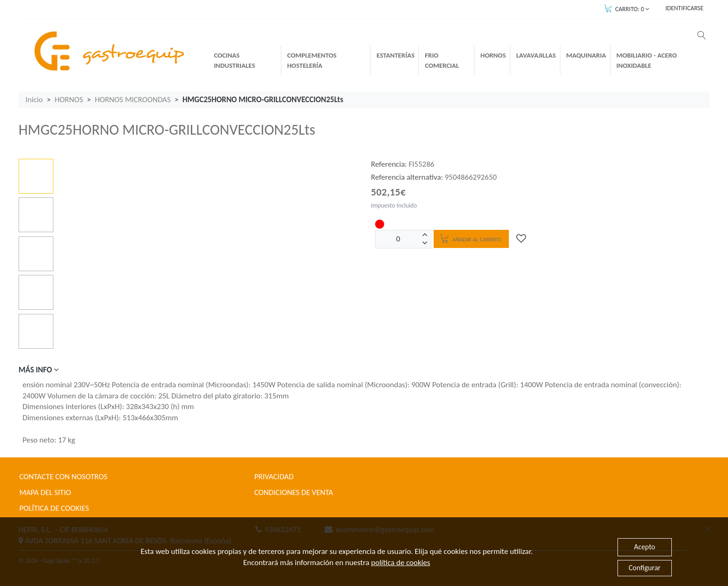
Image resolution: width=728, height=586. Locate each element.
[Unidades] (398, 239)
